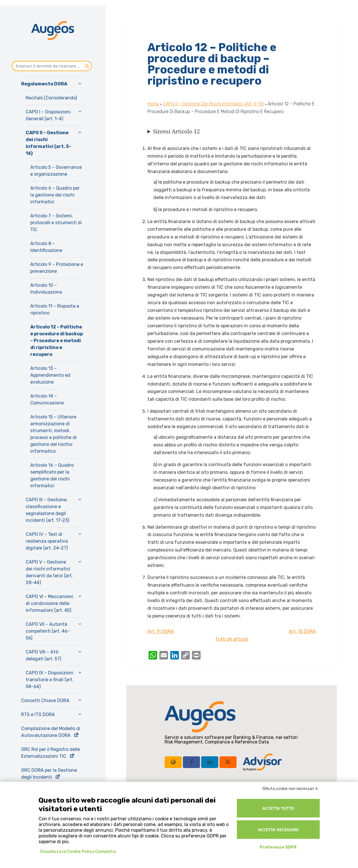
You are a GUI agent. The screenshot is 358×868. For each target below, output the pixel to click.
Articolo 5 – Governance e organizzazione (56, 171)
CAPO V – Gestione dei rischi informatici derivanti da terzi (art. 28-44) (49, 572)
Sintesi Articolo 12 (177, 131)
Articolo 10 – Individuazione (46, 289)
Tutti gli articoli (232, 639)
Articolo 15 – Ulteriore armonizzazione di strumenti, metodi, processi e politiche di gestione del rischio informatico (53, 434)
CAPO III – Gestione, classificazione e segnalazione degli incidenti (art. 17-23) (47, 510)
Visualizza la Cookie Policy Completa (78, 852)
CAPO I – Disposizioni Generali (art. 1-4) (48, 115)
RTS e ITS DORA (38, 714)
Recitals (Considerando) (51, 98)
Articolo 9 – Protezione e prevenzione (57, 268)
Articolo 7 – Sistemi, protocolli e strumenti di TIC (56, 223)
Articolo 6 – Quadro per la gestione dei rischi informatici (55, 195)
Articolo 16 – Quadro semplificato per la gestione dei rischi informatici (52, 475)
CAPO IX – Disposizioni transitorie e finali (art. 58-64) (50, 680)
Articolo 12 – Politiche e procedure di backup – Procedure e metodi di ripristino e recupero (57, 341)
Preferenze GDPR (278, 847)
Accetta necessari (278, 830)
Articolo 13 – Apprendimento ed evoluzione (50, 375)
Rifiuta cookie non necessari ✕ (290, 789)
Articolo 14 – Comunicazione (47, 399)
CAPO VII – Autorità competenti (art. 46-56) (48, 631)
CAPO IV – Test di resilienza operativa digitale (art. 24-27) (47, 541)
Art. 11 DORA (161, 631)
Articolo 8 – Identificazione (46, 247)
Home (153, 104)
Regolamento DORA (44, 84)
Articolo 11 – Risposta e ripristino (55, 309)
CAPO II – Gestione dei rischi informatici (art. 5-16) (48, 143)
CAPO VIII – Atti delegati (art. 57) (43, 655)
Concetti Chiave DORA (45, 700)
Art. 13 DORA (302, 631)
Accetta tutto (278, 808)
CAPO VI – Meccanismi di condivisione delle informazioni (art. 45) (49, 603)
